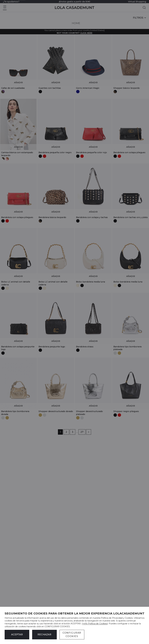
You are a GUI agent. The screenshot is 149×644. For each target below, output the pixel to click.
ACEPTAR (17, 635)
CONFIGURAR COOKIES (72, 635)
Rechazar (44, 635)
